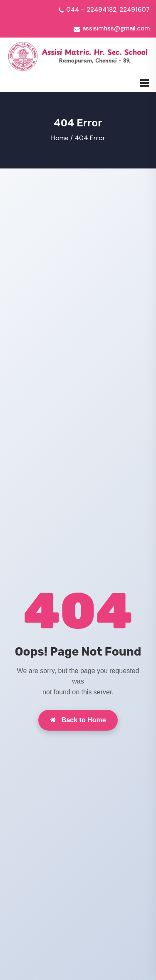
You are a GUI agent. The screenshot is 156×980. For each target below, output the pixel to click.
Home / (62, 138)
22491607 (135, 10)
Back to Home (78, 720)
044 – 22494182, (92, 10)
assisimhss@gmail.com (116, 28)
